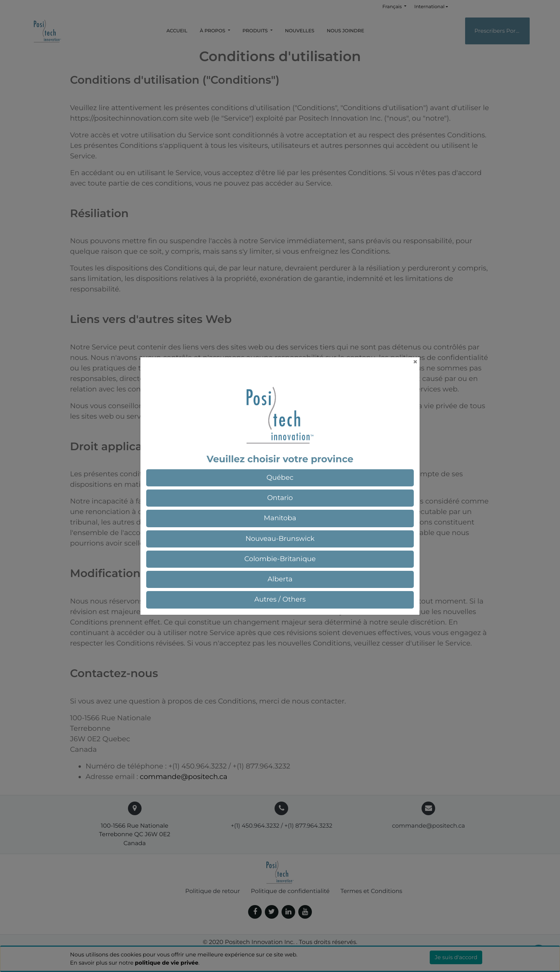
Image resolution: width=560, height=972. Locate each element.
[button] (280, 478)
